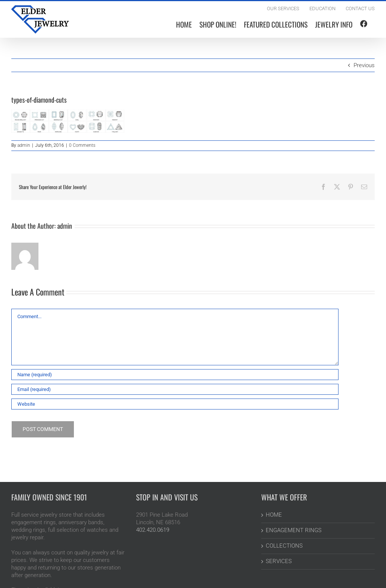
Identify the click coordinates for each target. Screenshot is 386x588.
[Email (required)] (175, 389)
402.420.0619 (153, 530)
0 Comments (82, 145)
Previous (364, 65)
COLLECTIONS (284, 546)
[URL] (175, 404)
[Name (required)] (175, 375)
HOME (274, 515)
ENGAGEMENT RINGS (294, 530)
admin (24, 145)
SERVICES (279, 561)
